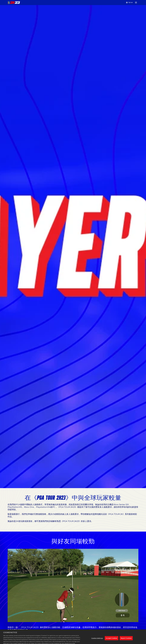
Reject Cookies (126, 641)
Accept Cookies (112, 641)
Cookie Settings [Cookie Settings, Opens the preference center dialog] (97, 641)
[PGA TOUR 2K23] (14, 3)
